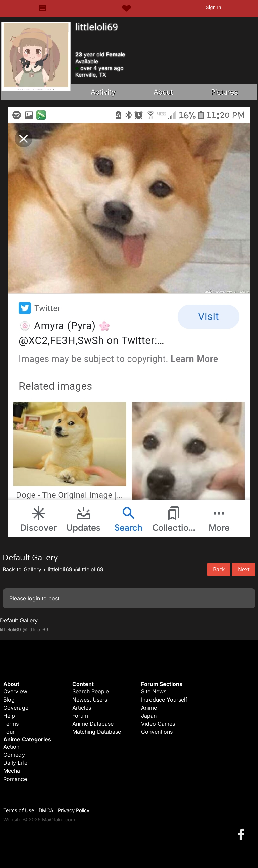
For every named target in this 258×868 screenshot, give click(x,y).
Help (9, 716)
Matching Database (97, 732)
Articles (82, 708)
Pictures (224, 92)
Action (11, 747)
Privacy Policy (74, 810)
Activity (103, 92)
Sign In (213, 7)
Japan (149, 716)
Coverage (16, 708)
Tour (9, 732)
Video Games (158, 724)
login (34, 598)
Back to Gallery (22, 569)
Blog (9, 700)
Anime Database (93, 724)
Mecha (12, 771)
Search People (91, 691)
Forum (80, 716)
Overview (15, 691)
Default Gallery (19, 620)
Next (244, 569)
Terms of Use (19, 810)
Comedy (14, 755)
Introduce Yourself (164, 700)
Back (219, 569)
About (163, 92)
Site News (154, 691)
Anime (149, 708)
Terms (11, 724)
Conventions (157, 732)
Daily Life (15, 763)
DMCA (46, 810)
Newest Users (90, 700)
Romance (15, 779)
